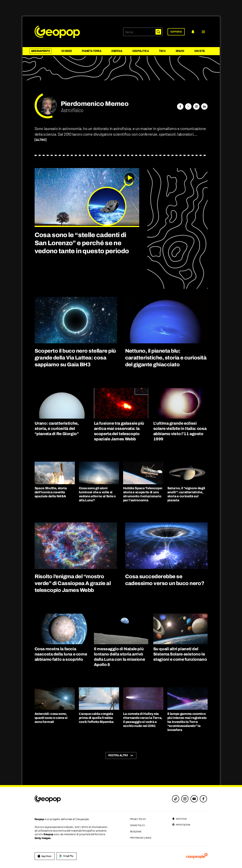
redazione (136, 831)
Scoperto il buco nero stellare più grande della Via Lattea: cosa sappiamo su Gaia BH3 (75, 358)
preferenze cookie (141, 838)
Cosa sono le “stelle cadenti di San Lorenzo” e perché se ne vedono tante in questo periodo (82, 243)
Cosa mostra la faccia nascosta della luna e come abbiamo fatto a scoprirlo (61, 654)
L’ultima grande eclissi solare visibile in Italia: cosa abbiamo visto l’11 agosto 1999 (180, 431)
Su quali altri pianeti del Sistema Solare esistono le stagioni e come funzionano (180, 654)
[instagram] (185, 799)
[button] (203, 32)
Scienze (67, 51)
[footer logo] (72, 799)
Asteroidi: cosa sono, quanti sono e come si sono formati (51, 718)
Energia (117, 51)
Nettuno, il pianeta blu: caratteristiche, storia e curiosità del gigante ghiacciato (166, 358)
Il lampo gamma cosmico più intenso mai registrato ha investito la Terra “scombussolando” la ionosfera (187, 722)
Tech (162, 51)
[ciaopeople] (197, 856)
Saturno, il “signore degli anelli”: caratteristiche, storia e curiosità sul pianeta (186, 494)
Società (200, 51)
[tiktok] (176, 799)
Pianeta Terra (92, 51)
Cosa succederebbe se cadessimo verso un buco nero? (165, 580)
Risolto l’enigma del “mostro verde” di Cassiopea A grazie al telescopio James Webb (73, 583)
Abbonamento (41, 51)
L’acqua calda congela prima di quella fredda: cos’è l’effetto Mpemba (96, 718)
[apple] (45, 856)
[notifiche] (193, 32)
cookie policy (137, 825)
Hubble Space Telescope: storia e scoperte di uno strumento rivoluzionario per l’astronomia (143, 494)
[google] (67, 856)
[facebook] (203, 799)
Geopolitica (141, 51)
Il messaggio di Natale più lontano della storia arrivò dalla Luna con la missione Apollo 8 (119, 657)
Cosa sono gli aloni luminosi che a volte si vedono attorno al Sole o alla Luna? (97, 494)
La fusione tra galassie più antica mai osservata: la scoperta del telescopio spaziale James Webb (119, 431)
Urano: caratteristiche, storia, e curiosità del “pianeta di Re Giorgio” (57, 428)
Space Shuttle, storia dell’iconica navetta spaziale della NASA (51, 492)
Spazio (180, 51)
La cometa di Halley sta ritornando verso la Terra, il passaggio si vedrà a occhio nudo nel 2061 (143, 720)
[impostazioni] (181, 825)
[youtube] (194, 799)
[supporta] (176, 32)
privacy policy (138, 819)
